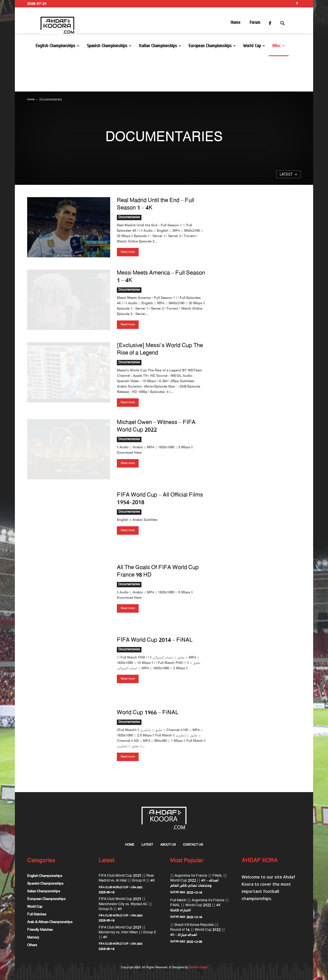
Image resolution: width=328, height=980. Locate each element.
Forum (255, 22)
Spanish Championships (109, 46)
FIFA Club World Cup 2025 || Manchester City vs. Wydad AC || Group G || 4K (125, 904)
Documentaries (129, 218)
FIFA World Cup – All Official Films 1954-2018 (160, 499)
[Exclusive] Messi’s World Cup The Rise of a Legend (160, 350)
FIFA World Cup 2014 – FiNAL (155, 640)
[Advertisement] (164, 74)
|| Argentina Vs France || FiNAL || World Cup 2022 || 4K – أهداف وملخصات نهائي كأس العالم (198, 881)
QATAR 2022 (178, 893)
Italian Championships (160, 46)
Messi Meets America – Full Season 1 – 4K (161, 277)
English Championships (58, 46)
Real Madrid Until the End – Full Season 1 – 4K (156, 204)
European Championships (212, 46)
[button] (289, 24)
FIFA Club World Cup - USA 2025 (120, 888)
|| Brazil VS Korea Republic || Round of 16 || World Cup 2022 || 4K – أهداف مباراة (198, 930)
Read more (128, 252)
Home (235, 22)
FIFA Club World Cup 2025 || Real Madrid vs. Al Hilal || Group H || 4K (127, 878)
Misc (279, 46)
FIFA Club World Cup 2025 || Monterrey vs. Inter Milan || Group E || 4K (127, 932)
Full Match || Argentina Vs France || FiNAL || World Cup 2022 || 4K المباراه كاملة (199, 905)
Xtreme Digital (198, 967)
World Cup (254, 46)
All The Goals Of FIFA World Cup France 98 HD (158, 572)
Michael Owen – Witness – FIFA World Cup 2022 (156, 426)
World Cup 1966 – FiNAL (148, 713)
